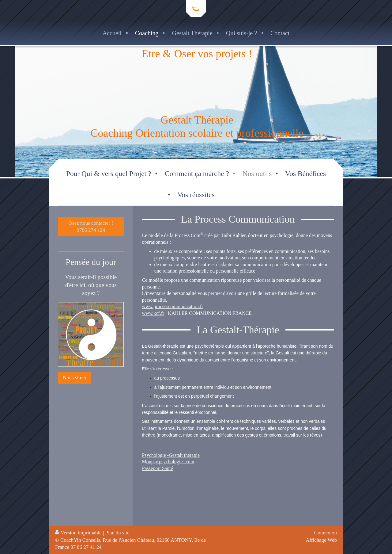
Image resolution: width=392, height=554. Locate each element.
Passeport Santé (158, 468)
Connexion (326, 533)
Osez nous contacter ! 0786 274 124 (91, 227)
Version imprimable (78, 533)
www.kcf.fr (153, 313)
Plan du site (117, 533)
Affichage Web (321, 540)
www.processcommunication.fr (173, 306)
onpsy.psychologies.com (170, 462)
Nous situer (75, 378)
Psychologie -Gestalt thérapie (171, 455)
